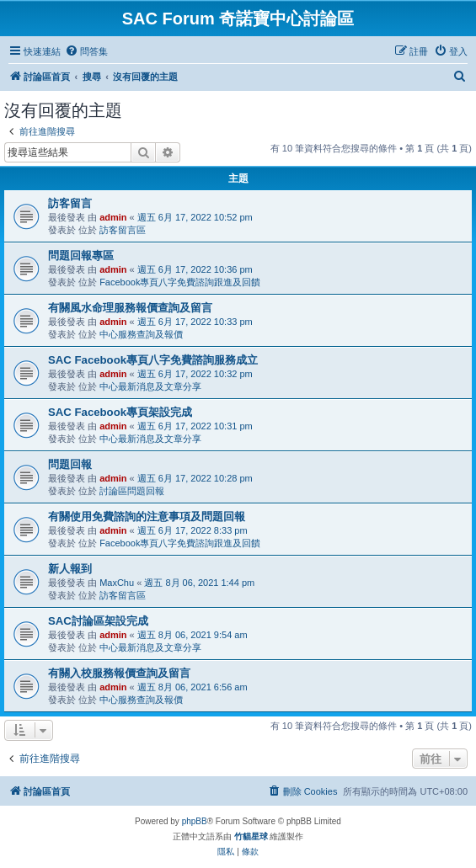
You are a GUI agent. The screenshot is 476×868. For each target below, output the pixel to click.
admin (113, 217)
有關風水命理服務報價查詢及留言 (130, 308)
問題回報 (70, 464)
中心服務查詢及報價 (141, 334)
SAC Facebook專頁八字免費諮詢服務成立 (153, 360)
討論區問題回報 (132, 491)
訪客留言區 (123, 230)
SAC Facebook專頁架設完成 (120, 412)
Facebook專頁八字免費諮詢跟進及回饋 (180, 282)
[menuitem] (86, 51)
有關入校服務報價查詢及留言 (119, 673)
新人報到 (70, 569)
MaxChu (117, 583)
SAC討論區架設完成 (98, 621)
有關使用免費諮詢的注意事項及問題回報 (147, 517)
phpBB (195, 821)
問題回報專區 (81, 256)
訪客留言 (70, 203)
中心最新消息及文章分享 (150, 386)
